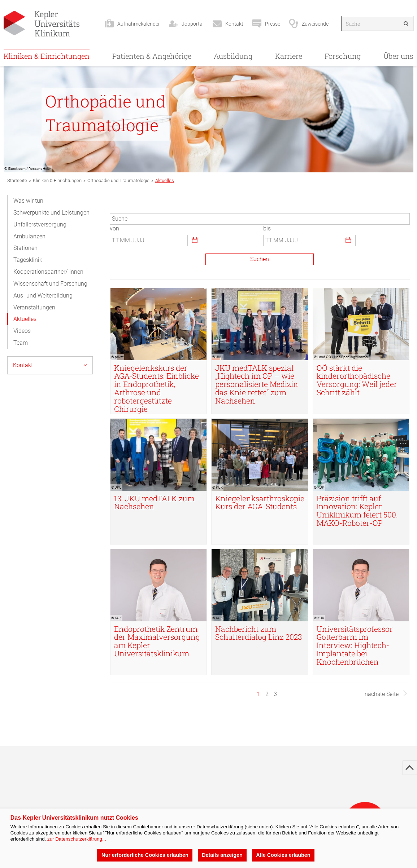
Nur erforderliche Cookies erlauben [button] (145, 855)
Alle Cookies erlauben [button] (283, 855)
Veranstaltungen (34, 307)
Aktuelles (25, 319)
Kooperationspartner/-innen (48, 272)
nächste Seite (386, 694)
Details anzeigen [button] (222, 855)
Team (21, 343)
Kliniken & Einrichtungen (47, 56)
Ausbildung (233, 56)
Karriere (289, 56)
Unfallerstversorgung (40, 224)
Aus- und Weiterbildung (43, 296)
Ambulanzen (29, 236)
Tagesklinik (28, 260)
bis (267, 228)
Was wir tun (28, 201)
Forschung (343, 56)
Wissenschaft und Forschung (50, 284)
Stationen (25, 248)
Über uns (398, 56)
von (114, 228)
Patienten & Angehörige (152, 56)
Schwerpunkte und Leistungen (51, 213)
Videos (22, 331)
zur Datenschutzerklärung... (77, 839)
